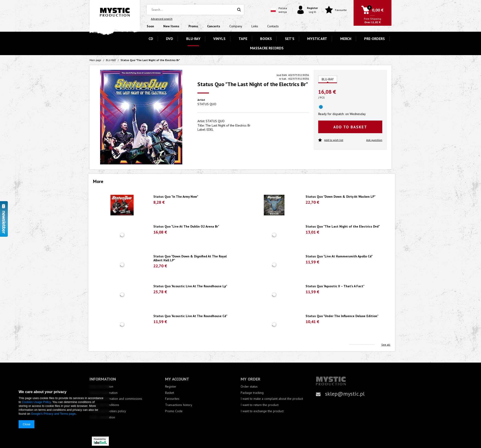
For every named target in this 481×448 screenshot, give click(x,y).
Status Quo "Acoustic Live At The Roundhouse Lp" (190, 286)
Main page (95, 60)
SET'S (290, 39)
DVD (170, 39)
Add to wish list (331, 140)
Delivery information (104, 393)
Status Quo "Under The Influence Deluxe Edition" (342, 316)
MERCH (346, 39)
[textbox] (195, 10)
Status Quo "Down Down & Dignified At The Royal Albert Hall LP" (190, 258)
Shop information (101, 387)
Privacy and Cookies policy (108, 411)
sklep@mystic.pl (345, 394)
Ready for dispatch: (331, 114)
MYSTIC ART (317, 39)
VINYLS (219, 39)
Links (255, 26)
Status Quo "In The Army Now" (176, 197)
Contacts (273, 26)
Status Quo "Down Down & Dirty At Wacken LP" (340, 197)
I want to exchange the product (262, 411)
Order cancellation (102, 417)
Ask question (374, 140)
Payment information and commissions (116, 399)
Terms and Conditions (104, 405)
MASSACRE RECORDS (267, 48)
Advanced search (162, 19)
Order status (249, 387)
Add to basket (350, 127)
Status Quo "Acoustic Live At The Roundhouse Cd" (190, 316)
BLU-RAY (193, 39)
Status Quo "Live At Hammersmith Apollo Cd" (339, 256)
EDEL (210, 130)
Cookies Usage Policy (36, 402)
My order (250, 379)
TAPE (243, 39)
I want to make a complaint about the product (272, 399)
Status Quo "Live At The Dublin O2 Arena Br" (186, 227)
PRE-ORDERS (374, 39)
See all (386, 345)
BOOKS (266, 39)
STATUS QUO (207, 104)
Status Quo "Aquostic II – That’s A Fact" (335, 286)
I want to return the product (260, 405)
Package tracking (252, 393)
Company (236, 26)
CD (151, 39)
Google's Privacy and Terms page (53, 414)
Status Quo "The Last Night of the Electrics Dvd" (343, 227)
